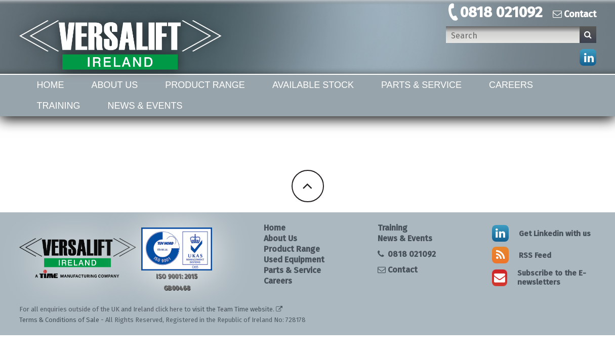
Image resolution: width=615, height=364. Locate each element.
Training (59, 106)
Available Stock (313, 85)
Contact (575, 14)
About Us (115, 85)
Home (51, 85)
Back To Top (308, 186)
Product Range (205, 85)
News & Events (145, 106)
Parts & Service (421, 85)
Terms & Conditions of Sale (59, 320)
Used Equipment (294, 260)
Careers (511, 85)
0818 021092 (501, 12)
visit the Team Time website (233, 309)
